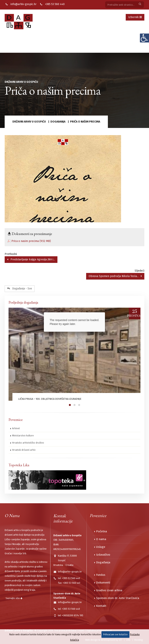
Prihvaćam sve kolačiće (115, 635)
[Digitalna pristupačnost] (144, 38)
